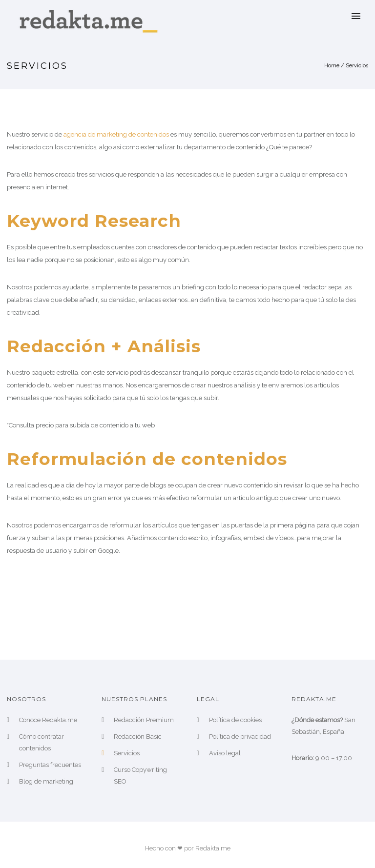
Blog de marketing (46, 781)
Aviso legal (225, 753)
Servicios (357, 66)
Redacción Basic (138, 737)
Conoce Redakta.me (48, 720)
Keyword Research (94, 221)
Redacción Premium (144, 720)
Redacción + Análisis (104, 346)
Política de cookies (235, 720)
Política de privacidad (240, 737)
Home (332, 66)
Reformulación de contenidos (147, 459)
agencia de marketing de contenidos (116, 134)
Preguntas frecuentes (50, 765)
